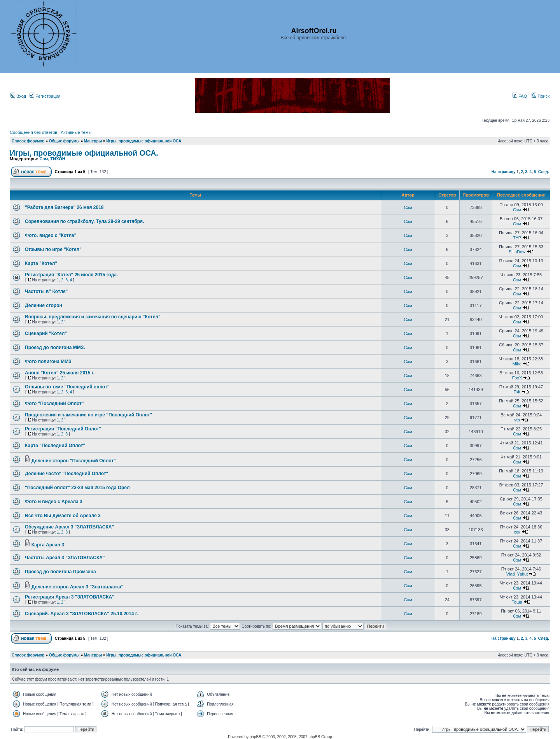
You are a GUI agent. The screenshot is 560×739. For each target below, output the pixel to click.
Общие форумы (64, 141)
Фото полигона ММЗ (48, 362)
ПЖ (517, 392)
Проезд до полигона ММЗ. (55, 348)
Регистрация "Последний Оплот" (63, 429)
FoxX (517, 378)
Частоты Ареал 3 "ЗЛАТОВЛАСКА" (65, 558)
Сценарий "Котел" (46, 334)
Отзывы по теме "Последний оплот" (67, 387)
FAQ (520, 96)
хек (517, 532)
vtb (517, 420)
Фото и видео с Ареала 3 (54, 502)
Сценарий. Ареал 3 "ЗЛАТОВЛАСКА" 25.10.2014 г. (81, 614)
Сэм (44, 159)
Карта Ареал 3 (48, 545)
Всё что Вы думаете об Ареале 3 (63, 516)
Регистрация (45, 96)
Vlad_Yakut (517, 574)
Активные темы (76, 132)
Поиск (541, 96)
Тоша (517, 602)
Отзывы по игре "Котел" (53, 249)
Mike (517, 364)
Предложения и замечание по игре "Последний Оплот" (88, 415)
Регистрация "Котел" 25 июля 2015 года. (71, 275)
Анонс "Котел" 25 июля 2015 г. (60, 373)
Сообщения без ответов (33, 132)
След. (544, 172)
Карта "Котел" (41, 263)
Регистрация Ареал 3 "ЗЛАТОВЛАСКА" (70, 597)
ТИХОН (58, 159)
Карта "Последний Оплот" (55, 446)
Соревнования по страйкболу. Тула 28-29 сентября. (84, 221)
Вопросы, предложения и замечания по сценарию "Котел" (93, 317)
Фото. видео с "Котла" (51, 235)
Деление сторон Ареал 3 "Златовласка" (78, 587)
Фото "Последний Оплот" (54, 404)
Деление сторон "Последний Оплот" (74, 461)
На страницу (504, 172)
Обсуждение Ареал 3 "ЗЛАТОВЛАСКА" (69, 527)
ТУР (517, 238)
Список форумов (28, 141)
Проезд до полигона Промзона (60, 572)
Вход (18, 96)
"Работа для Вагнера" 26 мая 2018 (64, 207)
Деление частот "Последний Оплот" (66, 474)
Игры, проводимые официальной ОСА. (144, 141)
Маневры (93, 141)
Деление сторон (44, 305)
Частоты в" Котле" (46, 291)
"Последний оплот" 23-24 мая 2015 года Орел (77, 488)
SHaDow (517, 252)
